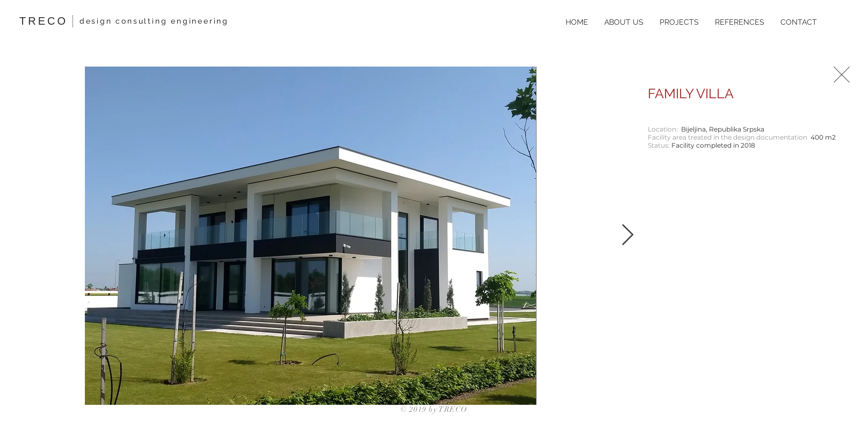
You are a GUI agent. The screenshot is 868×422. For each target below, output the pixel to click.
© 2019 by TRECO (434, 409)
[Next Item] (628, 236)
